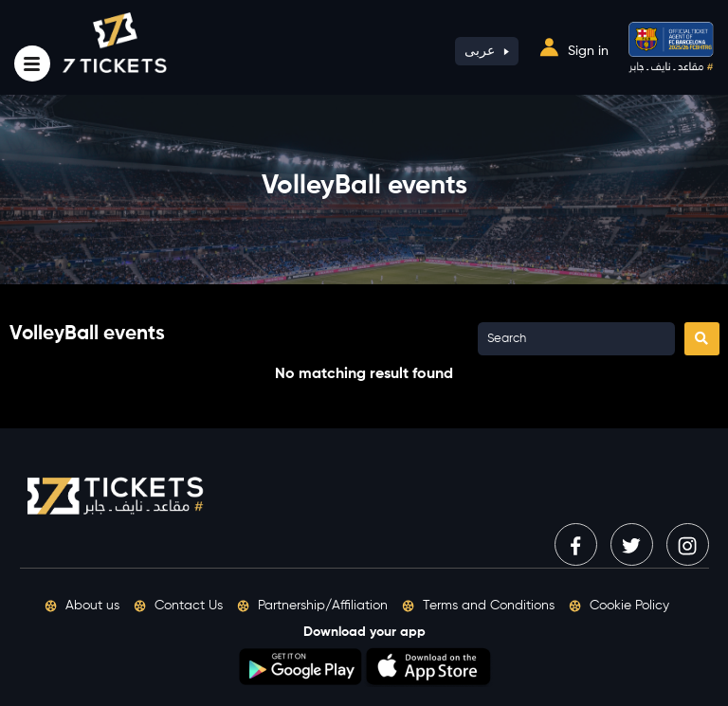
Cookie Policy (619, 606)
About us (82, 606)
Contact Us (178, 606)
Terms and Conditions (478, 606)
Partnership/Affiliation (312, 606)
